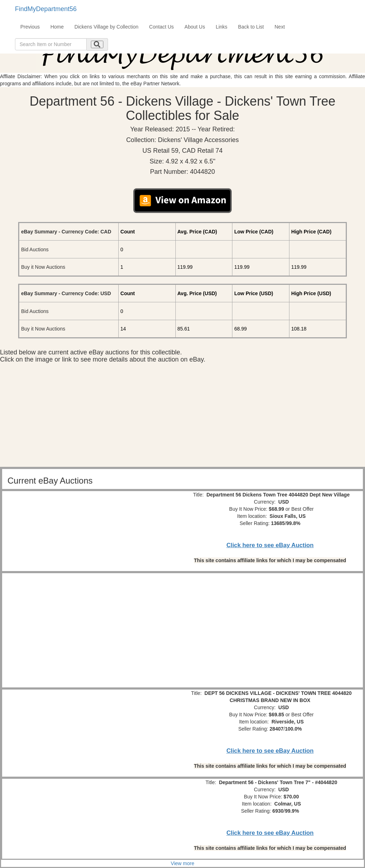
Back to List (251, 27)
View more (182, 863)
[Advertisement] (182, 417)
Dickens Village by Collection (107, 27)
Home (57, 27)
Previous (30, 27)
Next (280, 27)
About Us (195, 27)
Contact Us (161, 27)
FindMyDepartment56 (46, 9)
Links (222, 27)
